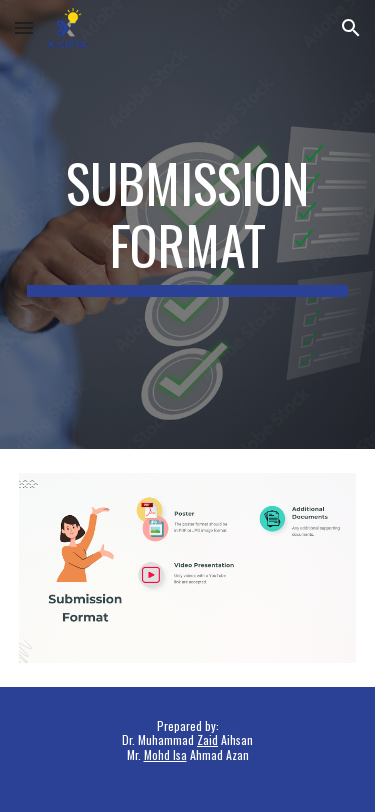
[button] (24, 27)
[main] (188, 224)
